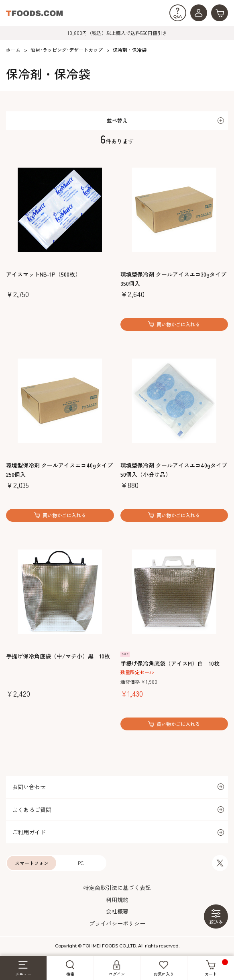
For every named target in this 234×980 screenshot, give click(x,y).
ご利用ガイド (29, 832)
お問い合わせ (29, 787)
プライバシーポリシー (117, 923)
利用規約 (117, 900)
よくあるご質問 (32, 810)
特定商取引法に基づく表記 (117, 888)
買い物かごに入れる (178, 324)
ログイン (117, 969)
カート (216, 968)
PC (81, 863)
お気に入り (164, 969)
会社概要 (117, 911)
